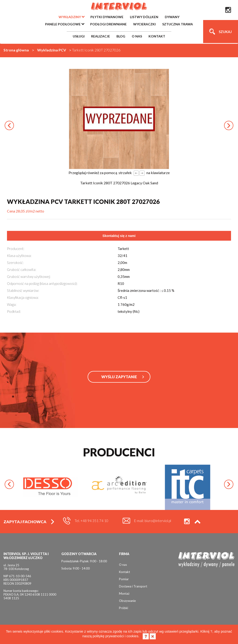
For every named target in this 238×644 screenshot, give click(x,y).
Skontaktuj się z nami (119, 236)
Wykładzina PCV (52, 50)
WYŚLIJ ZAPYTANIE (119, 377)
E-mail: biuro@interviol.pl (153, 521)
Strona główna (16, 50)
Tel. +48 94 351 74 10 (91, 521)
